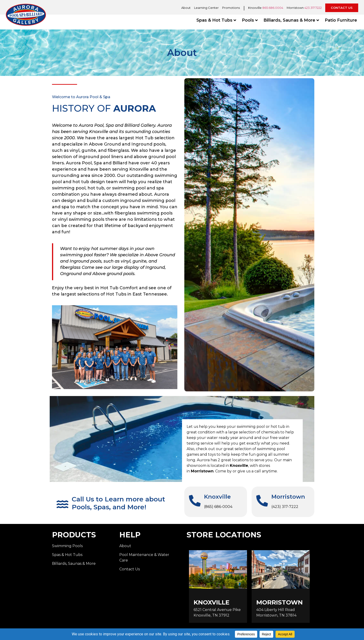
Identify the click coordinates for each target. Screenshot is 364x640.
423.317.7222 (313, 8)
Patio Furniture (341, 20)
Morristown (288, 497)
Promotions (231, 8)
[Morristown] (262, 501)
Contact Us (130, 569)
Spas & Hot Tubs (216, 20)
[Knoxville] (195, 501)
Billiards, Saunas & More (291, 20)
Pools (250, 20)
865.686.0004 (273, 8)
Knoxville (217, 497)
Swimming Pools (67, 546)
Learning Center (206, 8)
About (186, 8)
